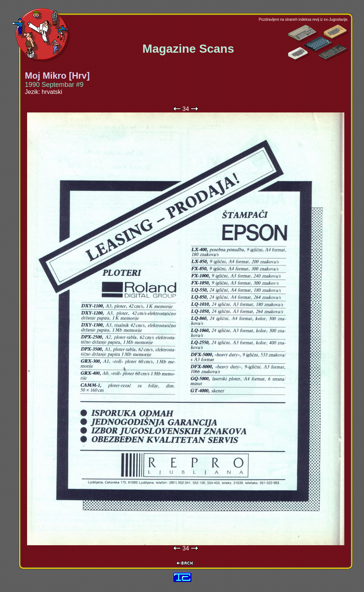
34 (186, 109)
